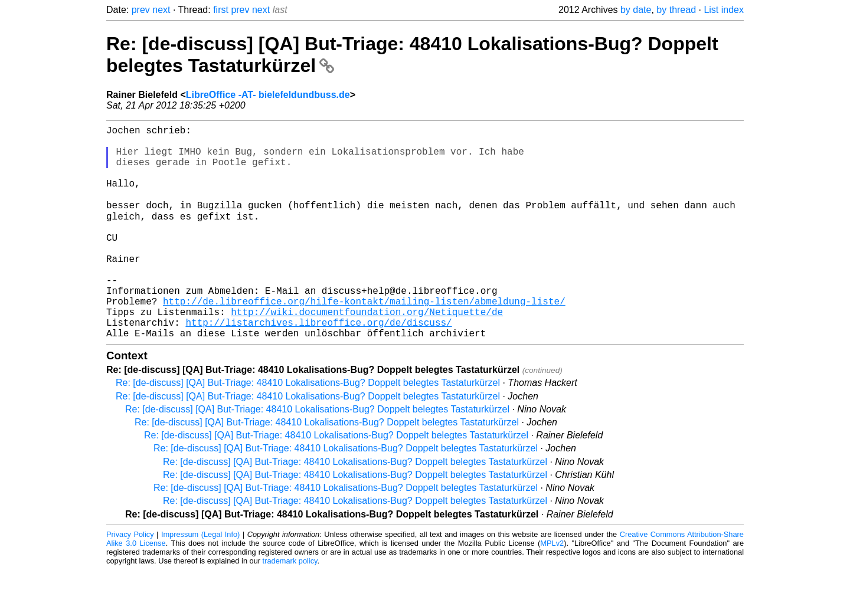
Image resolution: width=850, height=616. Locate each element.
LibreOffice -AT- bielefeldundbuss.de (268, 95)
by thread (676, 10)
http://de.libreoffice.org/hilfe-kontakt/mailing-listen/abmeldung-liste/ (364, 340)
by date (636, 10)
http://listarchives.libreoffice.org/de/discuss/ (318, 366)
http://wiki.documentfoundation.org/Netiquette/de (367, 353)
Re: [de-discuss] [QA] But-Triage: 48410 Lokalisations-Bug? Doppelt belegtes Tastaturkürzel (308, 429)
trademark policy (290, 607)
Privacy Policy (130, 580)
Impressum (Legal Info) (200, 580)
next (161, 10)
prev (141, 10)
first (221, 10)
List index (724, 10)
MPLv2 (552, 589)
